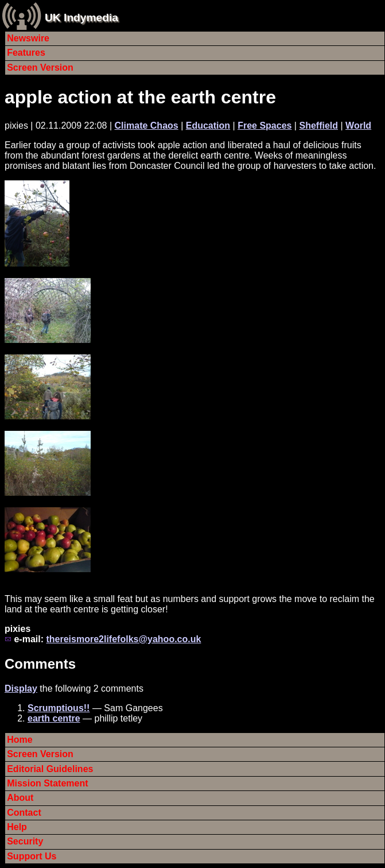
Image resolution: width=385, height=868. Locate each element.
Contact (24, 813)
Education (208, 126)
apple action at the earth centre (140, 97)
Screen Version (40, 67)
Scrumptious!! (59, 708)
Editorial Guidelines (50, 769)
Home (20, 740)
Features (26, 53)
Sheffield (318, 126)
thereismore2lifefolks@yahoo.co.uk (123, 639)
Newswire (28, 38)
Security (25, 841)
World (358, 126)
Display (21, 688)
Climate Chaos (147, 126)
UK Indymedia (81, 18)
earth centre (54, 718)
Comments (40, 664)
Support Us (32, 856)
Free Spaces (265, 126)
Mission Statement (47, 783)
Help (17, 827)
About (20, 798)
